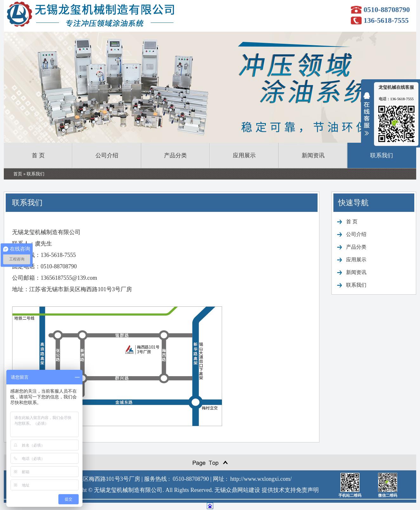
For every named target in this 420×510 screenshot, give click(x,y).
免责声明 (307, 490)
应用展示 (244, 155)
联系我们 (382, 155)
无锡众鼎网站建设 (237, 490)
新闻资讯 (313, 155)
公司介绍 (107, 155)
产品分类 (175, 155)
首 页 (38, 155)
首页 (18, 174)
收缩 (367, 118)
